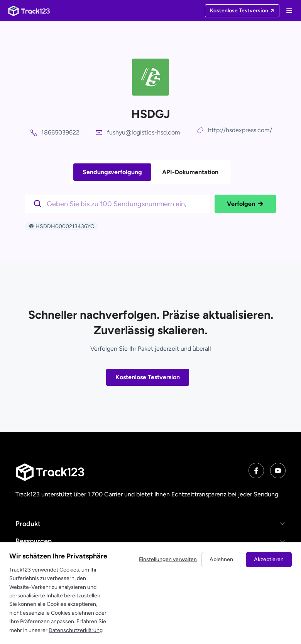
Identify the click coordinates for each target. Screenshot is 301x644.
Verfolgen (245, 204)
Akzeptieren (269, 559)
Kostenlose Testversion (148, 377)
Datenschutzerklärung (76, 630)
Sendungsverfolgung (112, 172)
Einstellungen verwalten (168, 559)
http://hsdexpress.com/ (240, 130)
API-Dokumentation (190, 172)
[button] (150, 524)
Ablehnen (221, 559)
